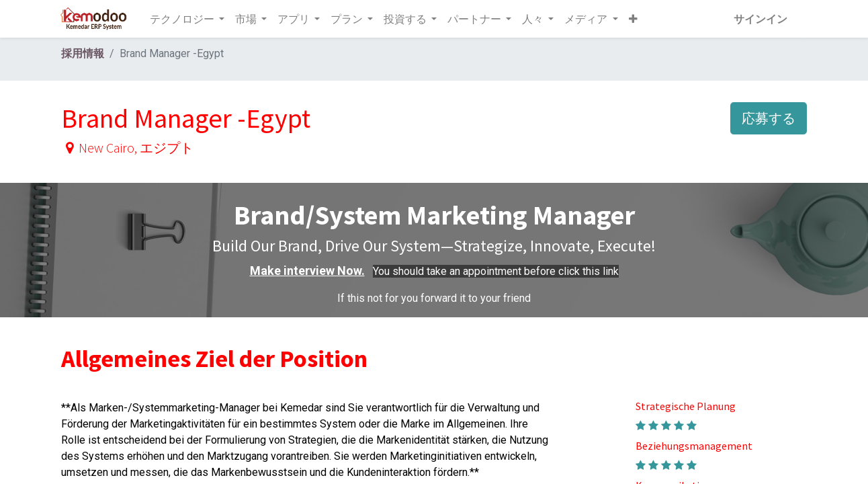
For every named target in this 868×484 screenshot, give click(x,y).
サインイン (758, 19)
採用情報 (83, 53)
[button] (635, 19)
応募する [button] (769, 118)
